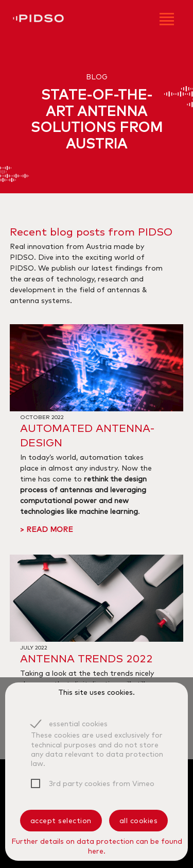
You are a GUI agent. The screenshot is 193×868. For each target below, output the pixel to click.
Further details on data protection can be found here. (97, 846)
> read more (47, 529)
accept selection (61, 821)
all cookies (139, 821)
